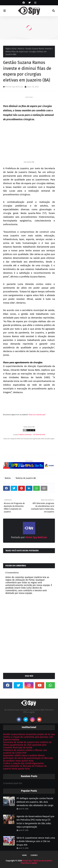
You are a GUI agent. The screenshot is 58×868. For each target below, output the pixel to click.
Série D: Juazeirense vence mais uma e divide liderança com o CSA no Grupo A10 (36, 841)
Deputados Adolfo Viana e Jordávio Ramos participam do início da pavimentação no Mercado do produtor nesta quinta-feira (28, 758)
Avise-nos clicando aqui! (37, 415)
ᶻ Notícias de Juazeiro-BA (25, 478)
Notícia (21, 49)
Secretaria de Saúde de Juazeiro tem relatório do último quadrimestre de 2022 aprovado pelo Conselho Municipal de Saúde (27, 745)
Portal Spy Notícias (14, 87)
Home (24, 855)
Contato (34, 855)
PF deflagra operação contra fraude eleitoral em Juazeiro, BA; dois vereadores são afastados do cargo (35, 802)
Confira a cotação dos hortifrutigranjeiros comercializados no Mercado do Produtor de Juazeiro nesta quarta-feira (25, 766)
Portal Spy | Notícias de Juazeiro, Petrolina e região (37, 862)
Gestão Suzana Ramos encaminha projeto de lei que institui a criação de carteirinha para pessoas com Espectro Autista (29, 737)
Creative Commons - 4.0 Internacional (32, 435)
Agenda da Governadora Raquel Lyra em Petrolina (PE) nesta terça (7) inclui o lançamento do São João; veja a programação (35, 822)
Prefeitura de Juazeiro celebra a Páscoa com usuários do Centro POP (25, 752)
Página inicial (11, 49)
